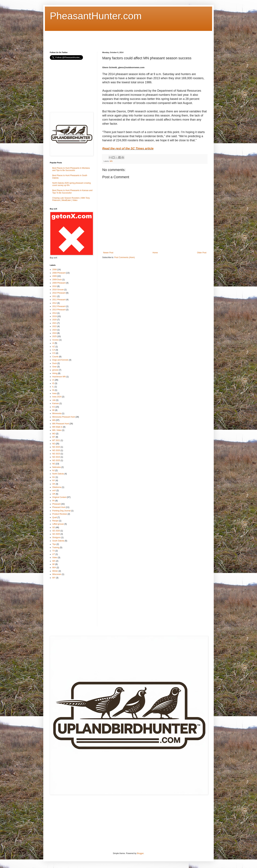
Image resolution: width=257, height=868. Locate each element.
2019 (54, 316)
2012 (54, 303)
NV (54, 477)
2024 (54, 333)
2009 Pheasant (59, 283)
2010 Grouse (58, 290)
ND (54, 444)
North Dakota (58, 474)
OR (54, 494)
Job (54, 400)
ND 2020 (56, 447)
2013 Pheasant (59, 310)
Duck (54, 363)
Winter (55, 571)
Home (155, 253)
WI (54, 564)
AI (53, 343)
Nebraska (56, 467)
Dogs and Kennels (60, 360)
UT (54, 554)
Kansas (56, 403)
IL (53, 387)
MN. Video (57, 430)
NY (54, 480)
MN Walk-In (57, 427)
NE (54, 464)
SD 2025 (56, 534)
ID (53, 383)
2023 (54, 330)
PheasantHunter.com (96, 16)
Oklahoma (57, 487)
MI (53, 410)
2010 (54, 286)
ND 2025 (56, 460)
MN (111, 161)
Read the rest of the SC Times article (128, 148)
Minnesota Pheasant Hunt (64, 417)
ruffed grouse (58, 524)
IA (53, 380)
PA (54, 501)
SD (54, 527)
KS (54, 407)
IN (53, 390)
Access (55, 340)
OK (54, 484)
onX (54, 491)
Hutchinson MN (59, 377)
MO (54, 434)
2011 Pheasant (59, 300)
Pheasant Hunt (59, 507)
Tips (54, 544)
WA (54, 561)
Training (56, 548)
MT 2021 (56, 440)
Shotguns (56, 537)
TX (54, 551)
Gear (54, 367)
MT (54, 437)
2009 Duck (57, 280)
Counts (55, 357)
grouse (55, 370)
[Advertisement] (109, 38)
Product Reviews (60, 514)
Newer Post (108, 253)
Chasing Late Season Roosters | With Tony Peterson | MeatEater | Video (71, 199)
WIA (54, 568)
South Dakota (58, 541)
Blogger (140, 853)
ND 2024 (56, 457)
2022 (54, 326)
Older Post (202, 253)
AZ (54, 347)
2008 (54, 270)
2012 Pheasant (59, 306)
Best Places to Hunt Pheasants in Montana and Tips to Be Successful (71, 169)
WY (54, 578)
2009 (54, 276)
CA (54, 350)
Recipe (55, 521)
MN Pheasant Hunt (61, 424)
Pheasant (56, 504)
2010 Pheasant (59, 293)
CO (54, 353)
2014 (54, 313)
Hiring (55, 373)
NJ (54, 470)
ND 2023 (56, 454)
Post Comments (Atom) (124, 257)
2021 (54, 323)
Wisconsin (57, 574)
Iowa (54, 393)
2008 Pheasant (59, 273)
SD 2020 (56, 531)
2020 (54, 320)
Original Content (59, 497)
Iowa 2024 (57, 397)
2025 (54, 336)
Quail (55, 517)
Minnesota (57, 413)
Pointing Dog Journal (61, 511)
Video (55, 558)
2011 (54, 296)
